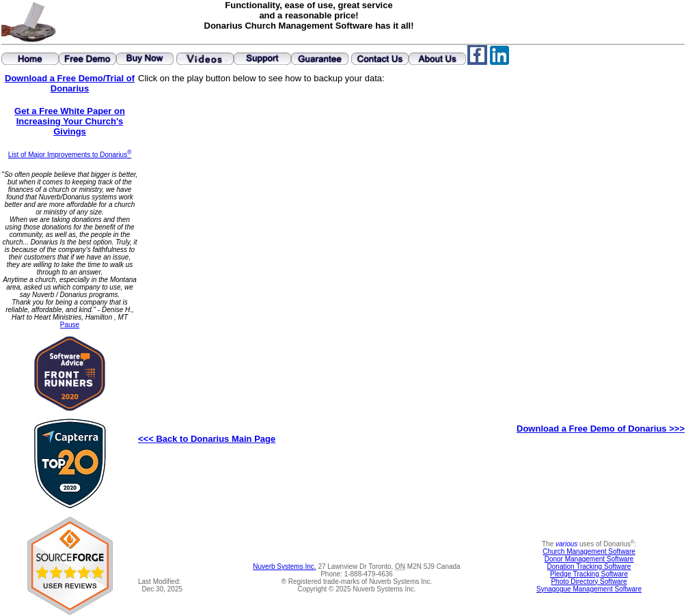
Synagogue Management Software (589, 589)
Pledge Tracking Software (589, 574)
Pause (70, 325)
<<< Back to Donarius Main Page (207, 439)
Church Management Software (589, 551)
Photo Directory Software (589, 582)
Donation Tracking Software (589, 566)
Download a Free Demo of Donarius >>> (601, 429)
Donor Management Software (589, 559)
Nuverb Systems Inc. (284, 566)
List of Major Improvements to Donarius (70, 155)
